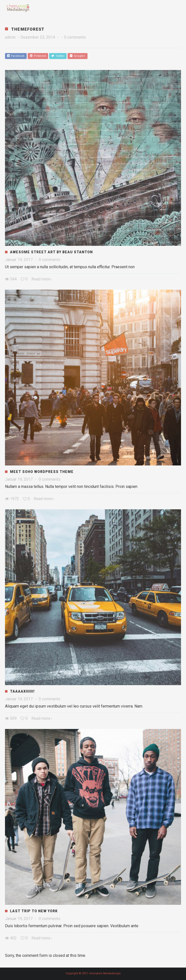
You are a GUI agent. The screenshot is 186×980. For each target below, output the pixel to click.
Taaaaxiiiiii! (22, 691)
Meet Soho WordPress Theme (42, 472)
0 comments (75, 37)
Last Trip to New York (34, 911)
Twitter (58, 56)
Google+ (78, 56)
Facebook (16, 56)
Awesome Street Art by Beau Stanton (51, 252)
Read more (41, 279)
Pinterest (38, 56)
